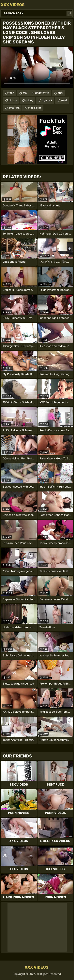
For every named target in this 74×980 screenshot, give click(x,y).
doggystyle (42, 93)
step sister (35, 108)
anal (60, 93)
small (64, 100)
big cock (47, 100)
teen (11, 93)
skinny (29, 100)
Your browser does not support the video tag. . (37, 67)
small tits (14, 108)
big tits (13, 100)
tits (25, 93)
